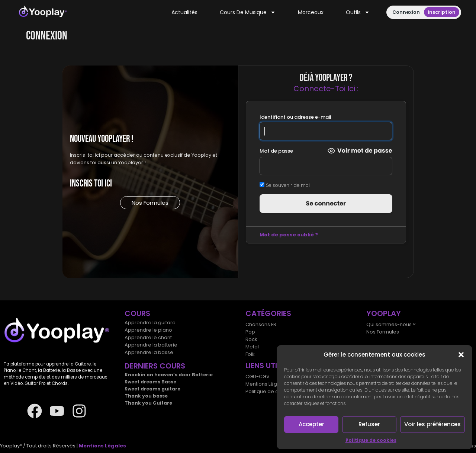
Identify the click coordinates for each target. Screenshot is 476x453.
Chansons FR (261, 324)
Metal (252, 347)
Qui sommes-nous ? (391, 324)
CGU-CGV (258, 377)
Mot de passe (276, 151)
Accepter (311, 424)
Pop (250, 332)
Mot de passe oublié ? (288, 235)
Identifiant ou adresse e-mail (295, 117)
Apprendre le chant (148, 337)
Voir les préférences (432, 424)
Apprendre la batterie (151, 345)
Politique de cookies (371, 440)
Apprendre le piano (148, 330)
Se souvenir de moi (284, 185)
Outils (358, 12)
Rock (251, 339)
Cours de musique (248, 12)
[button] (461, 355)
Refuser (369, 424)
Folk (250, 354)
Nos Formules (383, 332)
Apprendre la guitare (150, 323)
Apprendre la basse (149, 352)
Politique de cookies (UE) (276, 391)
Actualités (184, 12)
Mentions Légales (266, 384)
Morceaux (311, 12)
